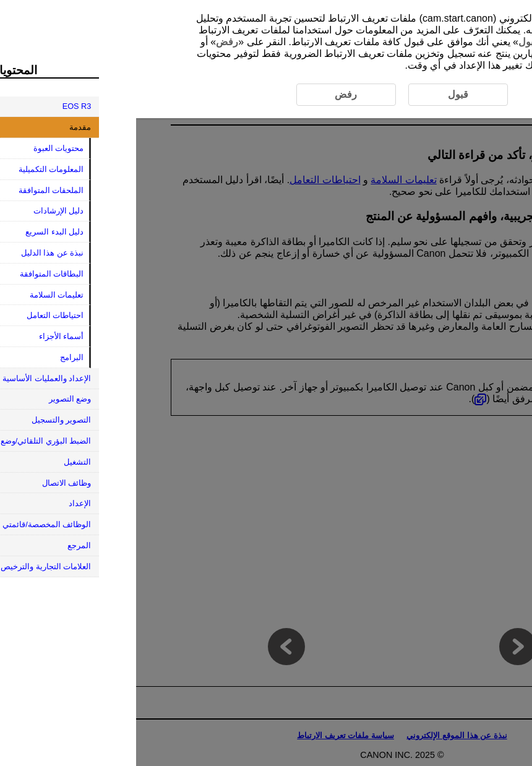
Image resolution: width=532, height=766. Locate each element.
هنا (461, 42)
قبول (393, 42)
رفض (91, 42)
